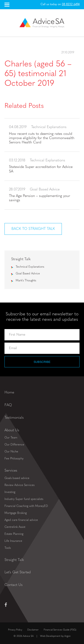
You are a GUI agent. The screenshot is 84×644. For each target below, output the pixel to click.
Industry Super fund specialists (24, 499)
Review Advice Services (19, 485)
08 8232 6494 (71, 4)
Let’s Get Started (18, 572)
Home (9, 393)
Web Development (50, 636)
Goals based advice (17, 478)
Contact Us (14, 585)
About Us (12, 430)
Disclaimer (33, 630)
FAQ (8, 405)
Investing (10, 492)
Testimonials (14, 418)
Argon (67, 636)
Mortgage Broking (16, 513)
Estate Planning (14, 534)
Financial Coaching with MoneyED (26, 506)
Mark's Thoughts (26, 281)
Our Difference (14, 445)
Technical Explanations (30, 267)
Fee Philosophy (14, 459)
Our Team (11, 438)
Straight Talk (14, 560)
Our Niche (11, 452)
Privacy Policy (15, 630)
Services (11, 471)
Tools (8, 548)
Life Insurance (13, 541)
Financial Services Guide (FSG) (60, 630)
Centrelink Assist (15, 527)
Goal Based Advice (28, 274)
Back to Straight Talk (33, 229)
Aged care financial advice (21, 520)
